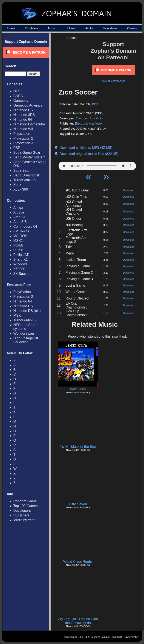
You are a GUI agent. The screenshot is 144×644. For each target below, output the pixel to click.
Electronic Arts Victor (90, 118)
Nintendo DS (23, 110)
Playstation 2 (23, 138)
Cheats (132, 28)
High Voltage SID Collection (26, 340)
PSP (17, 148)
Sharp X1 (21, 260)
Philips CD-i (22, 255)
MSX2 (18, 241)
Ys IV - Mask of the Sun (78, 447)
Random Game (25, 501)
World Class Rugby (78, 562)
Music (52, 28)
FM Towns (21, 231)
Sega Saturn (23, 171)
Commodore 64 (25, 226)
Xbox (17, 185)
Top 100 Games (26, 506)
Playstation (22, 134)
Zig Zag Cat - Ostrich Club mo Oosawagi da (78, 621)
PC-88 (18, 245)
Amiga (18, 208)
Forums (72, 38)
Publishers (21, 515)
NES (17, 91)
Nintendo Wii (23, 129)
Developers (22, 511)
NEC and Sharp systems (25, 327)
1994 (95, 104)
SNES (18, 96)
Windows (20, 264)
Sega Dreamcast (26, 175)
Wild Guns (78, 389)
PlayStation (22, 292)
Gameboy (21, 101)
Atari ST (20, 217)
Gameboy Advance (28, 105)
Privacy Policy (131, 637)
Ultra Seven (78, 504)
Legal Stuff (116, 637)
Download (129, 190)
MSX (17, 315)
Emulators (32, 28)
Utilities (70, 28)
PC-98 (18, 250)
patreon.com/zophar (113, 81)
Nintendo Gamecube (29, 124)
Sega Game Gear (27, 153)
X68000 (19, 269)
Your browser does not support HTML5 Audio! (97, 165)
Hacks (89, 28)
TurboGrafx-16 (24, 180)
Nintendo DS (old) (27, 311)
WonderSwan (24, 333)
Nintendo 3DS (24, 115)
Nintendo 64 (23, 120)
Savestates (110, 28)
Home (11, 28)
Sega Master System (29, 157)
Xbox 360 (21, 189)
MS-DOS (20, 236)
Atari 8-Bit (21, 222)
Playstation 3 (23, 143)
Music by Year (24, 520)
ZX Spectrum (23, 274)
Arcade (19, 212)
